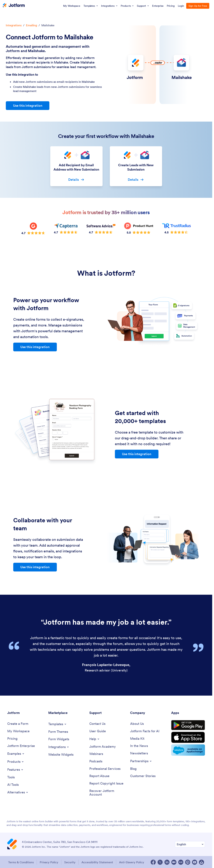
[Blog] (133, 769)
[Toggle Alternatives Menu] (18, 792)
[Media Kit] (137, 739)
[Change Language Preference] (190, 844)
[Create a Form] (18, 724)
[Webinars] (96, 754)
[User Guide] (98, 731)
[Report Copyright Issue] (106, 784)
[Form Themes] (58, 732)
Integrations (14, 25)
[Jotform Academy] (103, 747)
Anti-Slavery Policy (132, 862)
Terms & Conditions (21, 862)
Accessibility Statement (97, 862)
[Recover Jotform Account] (108, 793)
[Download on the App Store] (188, 737)
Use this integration (28, 106)
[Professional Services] (105, 769)
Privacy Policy (49, 862)
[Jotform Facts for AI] (145, 731)
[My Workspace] (18, 731)
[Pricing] (12, 739)
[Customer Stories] (143, 776)
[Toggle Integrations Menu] (59, 747)
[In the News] (139, 746)
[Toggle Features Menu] (15, 770)
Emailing (31, 25)
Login (181, 6)
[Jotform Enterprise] (21, 746)
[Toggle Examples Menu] (16, 754)
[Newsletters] (139, 753)
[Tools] (11, 777)
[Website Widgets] (61, 755)
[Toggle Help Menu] (95, 739)
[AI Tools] (13, 785)
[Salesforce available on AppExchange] (188, 750)
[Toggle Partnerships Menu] (141, 761)
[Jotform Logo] (14, 6)
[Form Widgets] (59, 739)
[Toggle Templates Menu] (58, 724)
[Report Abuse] (99, 776)
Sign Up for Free (198, 6)
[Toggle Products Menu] (16, 762)
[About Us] (137, 724)
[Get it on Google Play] (188, 725)
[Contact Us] (97, 724)
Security (70, 862)
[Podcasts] (96, 761)
